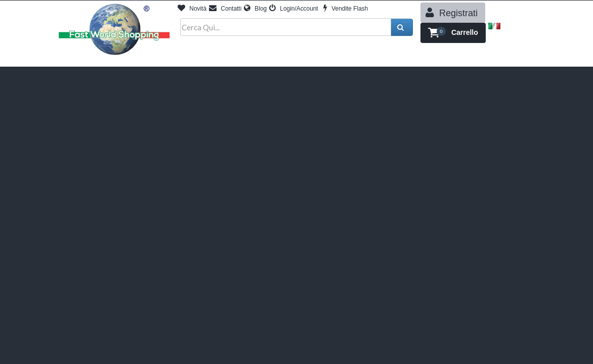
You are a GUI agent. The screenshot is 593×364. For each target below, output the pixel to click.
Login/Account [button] (294, 9)
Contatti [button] (225, 9)
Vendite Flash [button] (346, 9)
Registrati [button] (452, 13)
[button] (453, 33)
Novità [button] (192, 9)
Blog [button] (255, 9)
